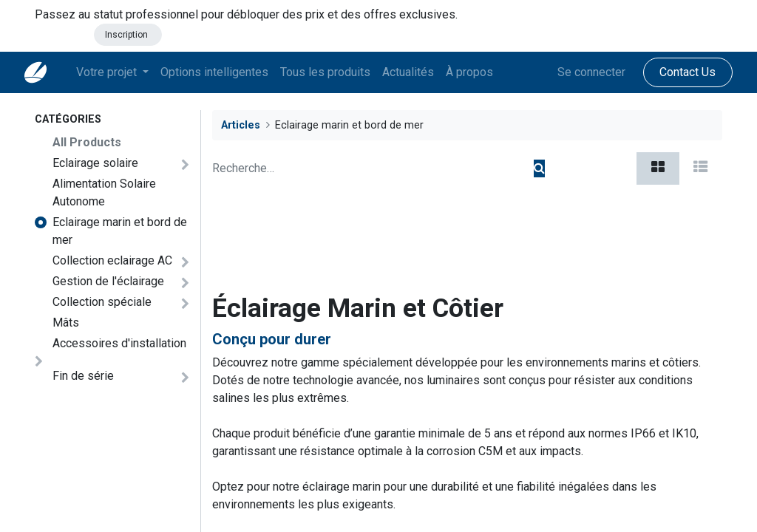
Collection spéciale (102, 302)
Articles (241, 125)
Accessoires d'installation (119, 343)
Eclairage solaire (95, 163)
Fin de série (83, 376)
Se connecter (581, 72)
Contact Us (677, 72)
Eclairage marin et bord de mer (120, 231)
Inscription (128, 35)
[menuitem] (225, 72)
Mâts (66, 323)
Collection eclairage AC (112, 260)
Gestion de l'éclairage (108, 281)
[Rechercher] (539, 168)
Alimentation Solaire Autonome (104, 192)
